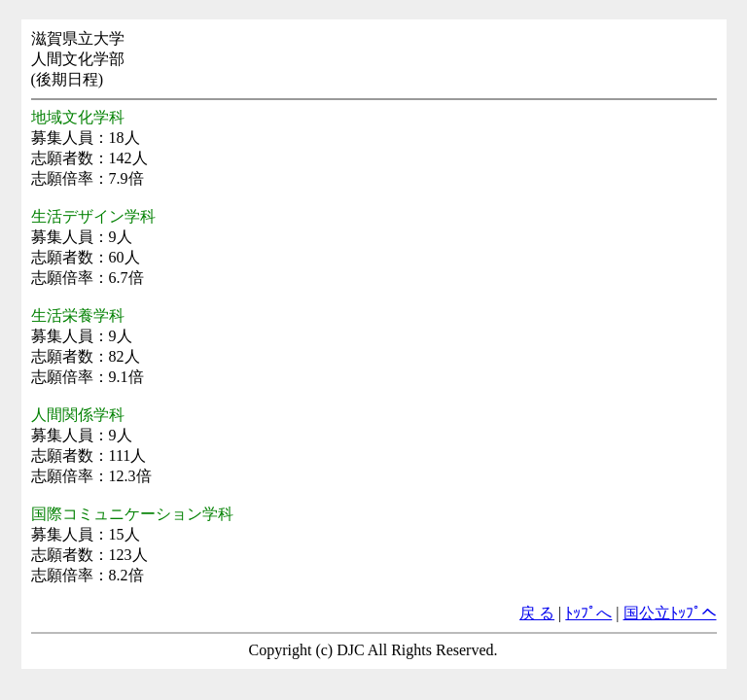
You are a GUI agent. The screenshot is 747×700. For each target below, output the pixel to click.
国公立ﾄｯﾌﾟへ (670, 613)
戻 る (537, 613)
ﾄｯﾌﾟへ (588, 613)
